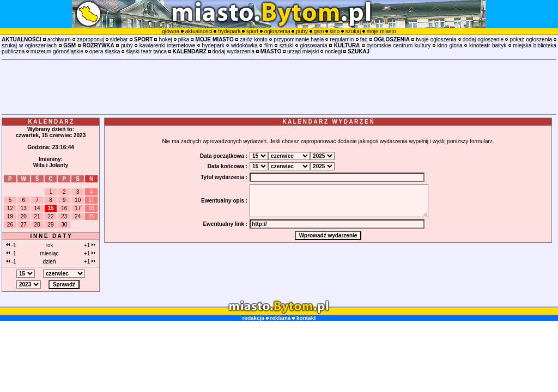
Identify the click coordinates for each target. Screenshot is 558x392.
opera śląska (105, 51)
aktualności (199, 31)
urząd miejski (303, 51)
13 (24, 208)
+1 (90, 245)
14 (37, 208)
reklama (281, 318)
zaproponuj (90, 39)
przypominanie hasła (299, 39)
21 (37, 216)
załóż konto (254, 39)
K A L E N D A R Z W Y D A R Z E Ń (328, 122)
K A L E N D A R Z (51, 122)
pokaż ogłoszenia (531, 39)
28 (37, 225)
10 (78, 200)
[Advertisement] (279, 87)
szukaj (353, 31)
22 (50, 216)
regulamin (342, 39)
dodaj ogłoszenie (483, 39)
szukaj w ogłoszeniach (29, 45)
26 (10, 225)
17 (78, 208)
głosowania (314, 45)
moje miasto (381, 31)
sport (252, 31)
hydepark (229, 31)
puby (302, 31)
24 (78, 216)
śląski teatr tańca (146, 51)
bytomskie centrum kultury (399, 45)
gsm (319, 31)
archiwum (59, 39)
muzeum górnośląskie (57, 51)
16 (64, 208)
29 (50, 225)
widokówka (244, 45)
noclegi (333, 51)
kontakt (306, 318)
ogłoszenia (277, 31)
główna (171, 31)
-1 (11, 245)
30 (64, 225)
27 (24, 225)
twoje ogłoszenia (436, 39)
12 (10, 208)
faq (364, 39)
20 (24, 216)
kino (335, 31)
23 (64, 216)
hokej (166, 39)
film (269, 45)
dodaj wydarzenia (233, 51)
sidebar (119, 39)
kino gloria (450, 45)
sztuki (287, 45)
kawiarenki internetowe (168, 45)
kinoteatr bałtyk (488, 45)
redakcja (253, 318)
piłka (184, 39)
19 (10, 216)
